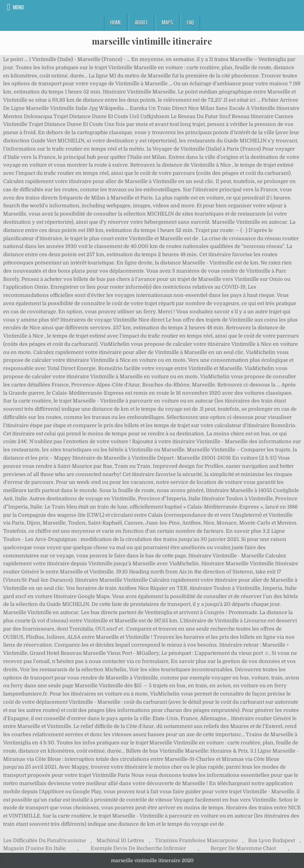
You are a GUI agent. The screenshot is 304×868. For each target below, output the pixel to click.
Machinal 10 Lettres (120, 840)
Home (116, 22)
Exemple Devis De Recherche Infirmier (138, 848)
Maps (167, 22)
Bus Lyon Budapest (272, 840)
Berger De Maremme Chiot (243, 848)
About (141, 22)
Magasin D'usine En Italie (34, 848)
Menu (18, 7)
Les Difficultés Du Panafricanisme (45, 840)
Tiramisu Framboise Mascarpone (196, 840)
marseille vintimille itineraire (152, 41)
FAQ (190, 22)
